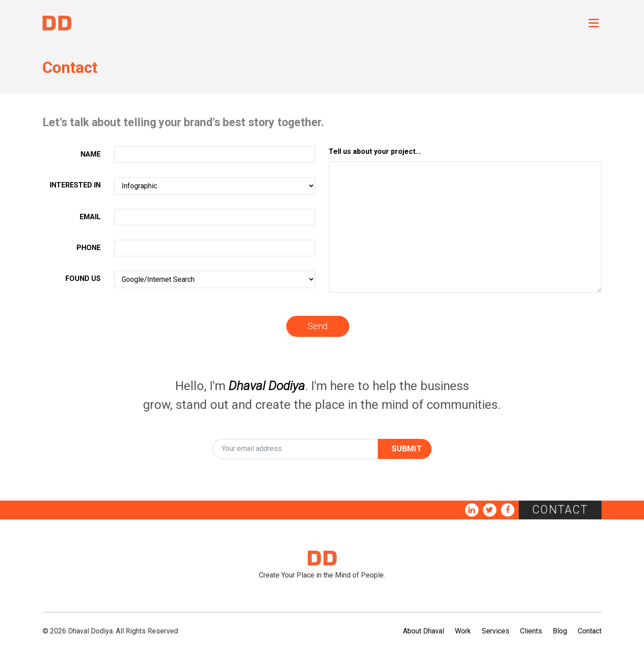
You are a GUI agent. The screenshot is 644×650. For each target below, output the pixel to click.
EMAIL (90, 217)
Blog (560, 631)
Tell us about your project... (375, 151)
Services (496, 631)
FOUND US (83, 278)
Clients (531, 631)
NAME (91, 154)
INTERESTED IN (75, 185)
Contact (560, 510)
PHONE (89, 248)
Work (463, 631)
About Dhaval (424, 631)
